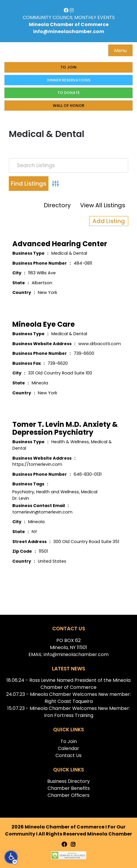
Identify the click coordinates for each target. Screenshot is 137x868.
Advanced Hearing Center (60, 244)
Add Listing (109, 221)
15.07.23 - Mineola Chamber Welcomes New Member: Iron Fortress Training (69, 712)
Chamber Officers (68, 795)
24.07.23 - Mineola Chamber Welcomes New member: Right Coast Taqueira (68, 698)
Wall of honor (68, 106)
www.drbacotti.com (100, 344)
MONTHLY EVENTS (94, 17)
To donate (69, 93)
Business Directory (68, 781)
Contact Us (68, 755)
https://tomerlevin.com (37, 464)
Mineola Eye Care (44, 324)
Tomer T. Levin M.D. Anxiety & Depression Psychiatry (65, 428)
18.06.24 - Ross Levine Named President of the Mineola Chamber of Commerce (68, 684)
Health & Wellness (70, 442)
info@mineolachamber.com (69, 31)
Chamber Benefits (69, 788)
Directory (57, 205)
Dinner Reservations (69, 80)
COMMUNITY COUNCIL (48, 17)
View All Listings (103, 205)
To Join (68, 67)
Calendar (68, 748)
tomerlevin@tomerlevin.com (42, 512)
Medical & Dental (69, 253)
